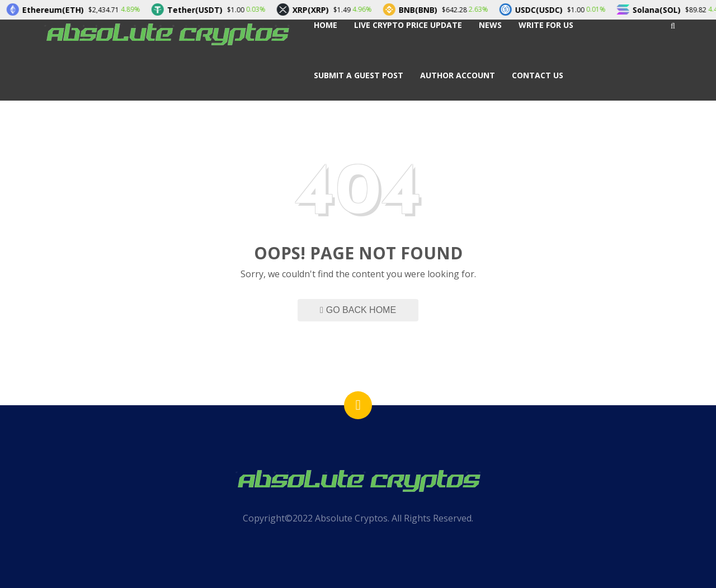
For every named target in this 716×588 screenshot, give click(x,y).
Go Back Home (358, 310)
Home (326, 25)
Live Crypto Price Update (408, 25)
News (490, 25)
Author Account (458, 75)
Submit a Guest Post (359, 75)
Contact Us (538, 75)
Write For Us (546, 25)
